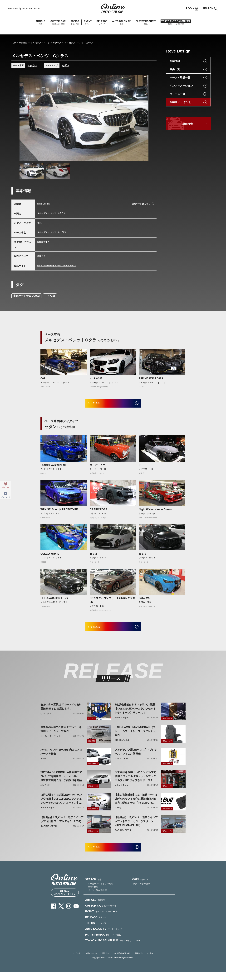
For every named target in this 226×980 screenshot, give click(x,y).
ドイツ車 (50, 296)
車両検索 (23, 43)
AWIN (44, 764)
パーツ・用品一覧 (180, 78)
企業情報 (175, 61)
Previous (25, 118)
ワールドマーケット (51, 741)
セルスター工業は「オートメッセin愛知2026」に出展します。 (61, 712)
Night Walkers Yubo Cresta (155, 512)
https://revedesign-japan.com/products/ (57, 265)
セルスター (46, 719)
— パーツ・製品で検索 (96, 898)
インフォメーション (181, 86)
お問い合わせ (91, 961)
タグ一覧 (77, 961)
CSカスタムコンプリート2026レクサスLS (112, 603)
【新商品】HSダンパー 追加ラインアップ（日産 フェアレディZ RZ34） (62, 824)
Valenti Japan (122, 723)
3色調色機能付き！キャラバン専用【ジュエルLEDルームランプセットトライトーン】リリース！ (135, 714)
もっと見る (99, 404)
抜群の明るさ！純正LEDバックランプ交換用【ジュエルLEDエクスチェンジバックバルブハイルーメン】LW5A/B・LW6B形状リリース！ (61, 804)
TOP (14, 43)
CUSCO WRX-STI (51, 556)
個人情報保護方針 (122, 961)
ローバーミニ (97, 468)
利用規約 (139, 961)
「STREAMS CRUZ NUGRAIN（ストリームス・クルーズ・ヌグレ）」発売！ (135, 736)
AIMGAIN (45, 790)
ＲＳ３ (93, 556)
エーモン (119, 813)
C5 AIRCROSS (98, 512)
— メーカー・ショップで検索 (99, 891)
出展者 (150, 961)
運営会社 (106, 961)
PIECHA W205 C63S (151, 378)
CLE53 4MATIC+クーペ (54, 601)
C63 (43, 378)
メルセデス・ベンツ (40, 43)
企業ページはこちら (141, 204)
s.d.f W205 (96, 378)
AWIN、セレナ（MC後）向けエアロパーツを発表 (61, 757)
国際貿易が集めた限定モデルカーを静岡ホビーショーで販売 (61, 734)
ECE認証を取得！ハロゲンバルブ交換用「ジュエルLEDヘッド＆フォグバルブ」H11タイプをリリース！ (135, 781)
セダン (66, 65)
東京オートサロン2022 (26, 296)
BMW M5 (144, 601)
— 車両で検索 (92, 895)
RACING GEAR (49, 831)
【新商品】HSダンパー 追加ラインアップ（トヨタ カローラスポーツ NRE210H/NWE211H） (136, 826)
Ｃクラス (57, 43)
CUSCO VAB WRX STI (54, 468)
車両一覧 (175, 69)
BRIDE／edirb (122, 745)
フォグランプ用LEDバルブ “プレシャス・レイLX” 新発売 (136, 757)
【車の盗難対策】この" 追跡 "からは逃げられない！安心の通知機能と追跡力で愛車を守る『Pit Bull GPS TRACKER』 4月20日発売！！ (136, 804)
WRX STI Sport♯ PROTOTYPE (59, 512)
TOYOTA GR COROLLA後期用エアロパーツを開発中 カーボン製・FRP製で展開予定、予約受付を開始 (61, 781)
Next (143, 118)
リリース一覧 (177, 94)
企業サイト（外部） (181, 102)
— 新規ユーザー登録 (140, 891)
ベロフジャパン (123, 764)
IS (140, 468)
